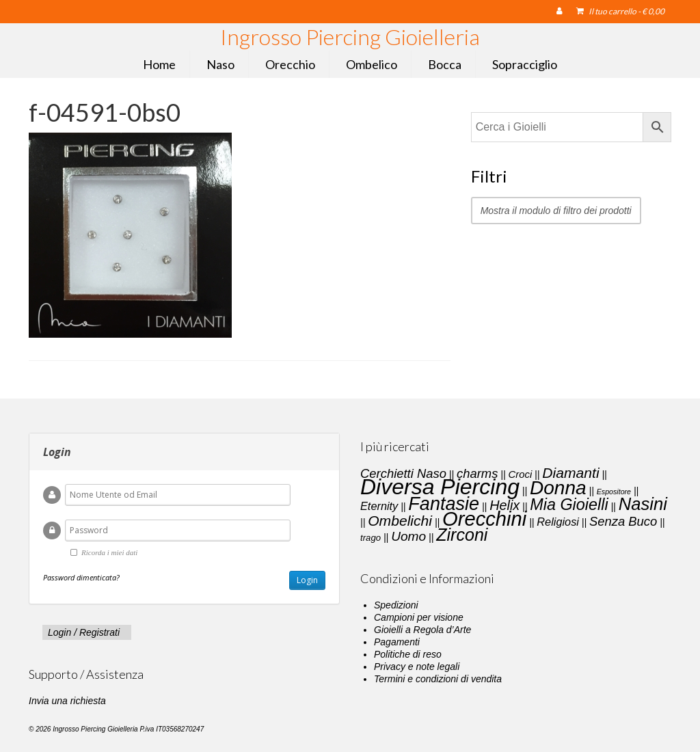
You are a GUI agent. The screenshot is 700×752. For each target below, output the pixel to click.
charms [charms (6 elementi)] (477, 473)
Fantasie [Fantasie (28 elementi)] (444, 504)
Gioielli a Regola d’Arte (422, 630)
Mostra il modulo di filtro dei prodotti (556, 211)
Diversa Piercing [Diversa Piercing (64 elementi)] (440, 487)
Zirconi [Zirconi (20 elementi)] (462, 535)
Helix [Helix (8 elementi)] (504, 505)
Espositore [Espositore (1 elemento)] (614, 492)
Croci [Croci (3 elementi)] (520, 474)
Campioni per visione (419, 617)
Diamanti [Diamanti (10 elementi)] (570, 473)
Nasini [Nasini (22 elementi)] (643, 504)
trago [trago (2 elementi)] (371, 538)
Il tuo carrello (620, 11)
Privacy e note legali (417, 667)
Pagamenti (397, 642)
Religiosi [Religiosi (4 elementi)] (558, 522)
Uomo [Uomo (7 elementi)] (408, 536)
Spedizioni (396, 605)
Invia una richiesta (67, 701)
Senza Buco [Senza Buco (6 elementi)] (623, 521)
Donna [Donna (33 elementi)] (558, 488)
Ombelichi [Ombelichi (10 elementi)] (400, 521)
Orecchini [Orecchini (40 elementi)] (484, 519)
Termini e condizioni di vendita (438, 679)
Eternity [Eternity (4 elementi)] (379, 506)
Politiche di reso (408, 654)
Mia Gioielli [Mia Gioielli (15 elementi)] (569, 505)
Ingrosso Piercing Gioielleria (350, 37)
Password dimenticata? (81, 577)
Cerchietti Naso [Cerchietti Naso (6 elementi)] (403, 473)
